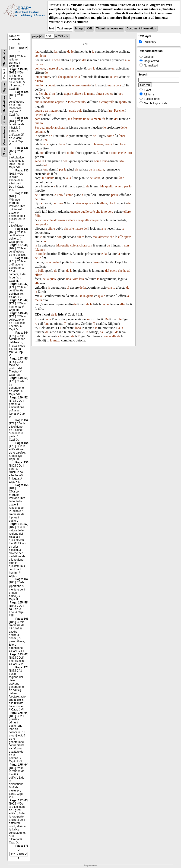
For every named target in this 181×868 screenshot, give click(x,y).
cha (78, 220)
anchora (60, 128)
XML (90, 28)
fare (110, 111)
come (110, 136)
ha (125, 271)
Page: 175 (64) (19, 713)
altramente (60, 220)
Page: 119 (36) (19, 69)
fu (104, 119)
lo (96, 85)
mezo (57, 340)
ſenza (122, 136)
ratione (79, 203)
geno (38, 161)
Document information (141, 28)
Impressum (90, 866)
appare (68, 94)
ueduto (52, 85)
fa (41, 300)
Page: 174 (22, 667)
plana (61, 144)
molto (71, 153)
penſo (44, 224)
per (61, 169)
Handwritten (4, 104)
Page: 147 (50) (19, 359)
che (60, 77)
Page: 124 (22, 92)
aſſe (114, 336)
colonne (40, 132)
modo (50, 128)
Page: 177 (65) (19, 800)
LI (36, 319)
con (37, 56)
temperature (43, 77)
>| (67, 36)
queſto (109, 186)
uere (110, 212)
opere (127, 237)
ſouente (78, 119)
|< (41, 36)
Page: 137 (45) (19, 245)
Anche (56, 60)
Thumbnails (4, 58)
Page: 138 (22, 258)
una (45, 140)
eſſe (121, 237)
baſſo (41, 271)
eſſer (122, 304)
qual (43, 128)
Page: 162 (22, 579)
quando (68, 77)
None (4, 152)
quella (39, 102)
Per (41, 94)
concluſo (80, 102)
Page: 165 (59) (19, 603)
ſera (37, 52)
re (36, 324)
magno (53, 111)
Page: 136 (22, 193)
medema (49, 102)
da (76, 169)
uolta (75, 279)
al (57, 68)
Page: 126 (22, 118)
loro (129, 153)
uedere (109, 94)
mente (98, 119)
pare (38, 119)
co (44, 241)
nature (79, 229)
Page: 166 (22, 619)
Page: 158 (22, 485)
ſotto (123, 144)
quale (73, 111)
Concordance (4, 136)
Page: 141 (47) (19, 284)
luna (60, 203)
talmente (103, 237)
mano (91, 94)
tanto (114, 153)
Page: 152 (22, 420)
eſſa (37, 283)
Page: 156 (22, 462)
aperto (123, 102)
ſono (105, 161)
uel (113, 68)
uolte (86, 119)
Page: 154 (22, 443)
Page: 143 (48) (19, 313)
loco (42, 68)
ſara (81, 279)
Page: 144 (22, 333)
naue (100, 144)
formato (86, 85)
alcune (42, 220)
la (55, 52)
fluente (50, 178)
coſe (92, 212)
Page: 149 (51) (19, 378)
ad (129, 271)
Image (79, 28)
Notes (4, 119)
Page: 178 (22, 846)
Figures (4, 87)
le (72, 52)
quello (39, 85)
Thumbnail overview (110, 28)
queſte (65, 245)
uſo (61, 68)
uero (52, 68)
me (37, 300)
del (84, 60)
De (80, 296)
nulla (111, 85)
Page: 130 (22, 170)
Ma (122, 161)
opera (38, 111)
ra (45, 56)
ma (70, 119)
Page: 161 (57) (19, 524)
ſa (36, 245)
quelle (85, 212)
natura (39, 64)
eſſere (76, 85)
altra (52, 94)
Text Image (64, 28)
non (48, 98)
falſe (38, 216)
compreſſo (108, 102)
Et (98, 153)
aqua (97, 178)
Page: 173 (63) (19, 654)
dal (116, 119)
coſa (118, 85)
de (69, 52)
